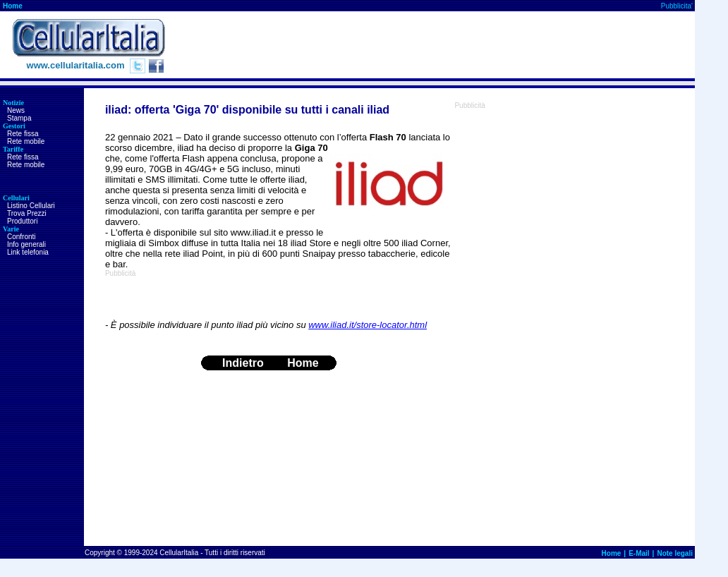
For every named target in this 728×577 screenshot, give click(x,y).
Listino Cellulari (31, 206)
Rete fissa (23, 134)
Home (13, 6)
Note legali (675, 553)
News (16, 110)
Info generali (26, 244)
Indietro (243, 363)
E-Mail (639, 553)
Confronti (22, 237)
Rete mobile (26, 141)
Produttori (22, 221)
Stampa (19, 118)
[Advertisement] (438, 45)
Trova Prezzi (27, 213)
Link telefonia (28, 252)
